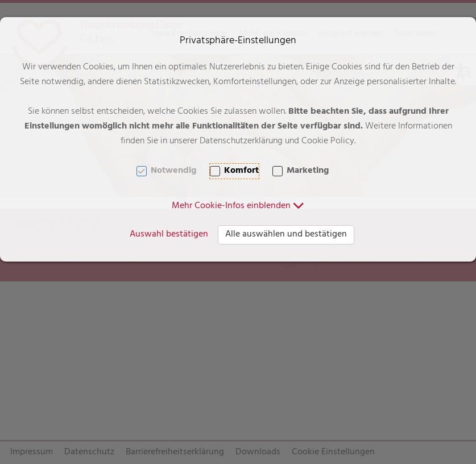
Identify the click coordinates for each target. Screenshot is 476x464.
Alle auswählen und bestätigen (286, 235)
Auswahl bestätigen (169, 235)
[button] (238, 206)
